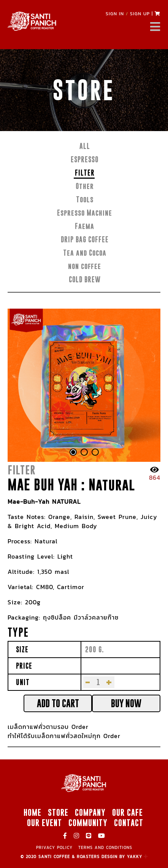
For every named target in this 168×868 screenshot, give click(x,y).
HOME (32, 812)
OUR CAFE (128, 812)
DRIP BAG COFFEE (85, 239)
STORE (58, 812)
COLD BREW (85, 279)
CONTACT (129, 823)
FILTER (85, 173)
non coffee (85, 266)
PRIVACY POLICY (54, 847)
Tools (85, 199)
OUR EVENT (44, 823)
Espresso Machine (85, 213)
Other (85, 186)
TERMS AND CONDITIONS (105, 847)
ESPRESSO (85, 159)
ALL (85, 146)
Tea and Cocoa (85, 253)
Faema (85, 226)
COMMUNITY (88, 823)
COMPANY (90, 812)
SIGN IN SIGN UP (128, 14)
